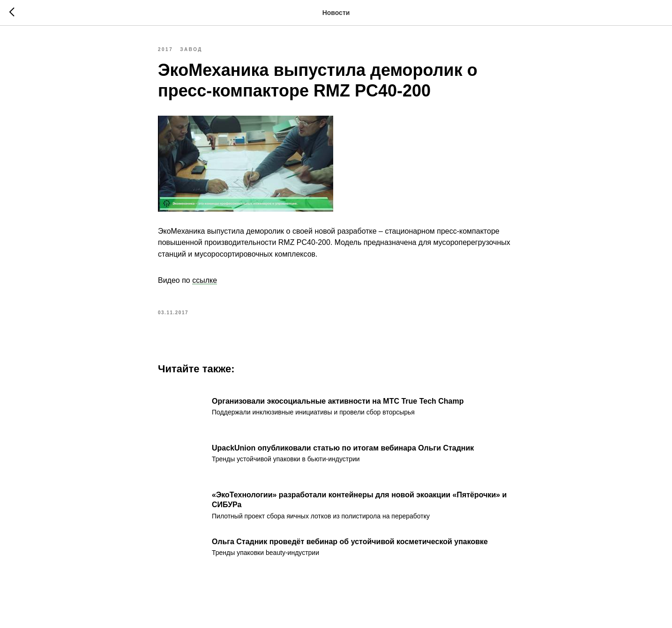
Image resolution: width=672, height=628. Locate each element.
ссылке (205, 280)
